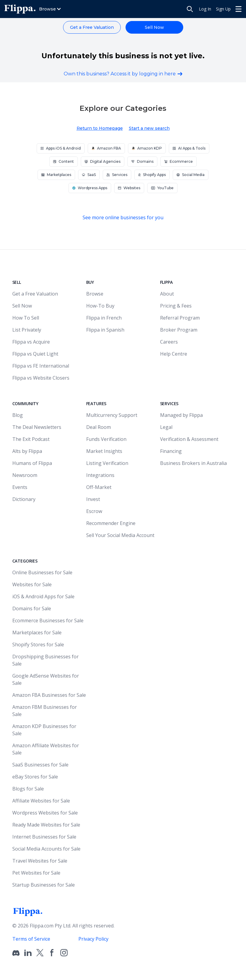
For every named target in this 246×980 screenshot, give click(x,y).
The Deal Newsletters (37, 427)
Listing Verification (107, 463)
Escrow (94, 511)
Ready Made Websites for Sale (46, 825)
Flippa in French (104, 318)
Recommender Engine (111, 523)
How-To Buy (100, 306)
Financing (171, 451)
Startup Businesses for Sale (44, 885)
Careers (169, 342)
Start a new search (149, 128)
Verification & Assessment (189, 439)
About (167, 294)
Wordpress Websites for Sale (45, 813)
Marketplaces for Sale (37, 633)
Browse (95, 294)
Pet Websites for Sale (36, 873)
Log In (205, 9)
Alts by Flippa (27, 451)
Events (20, 487)
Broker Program (179, 330)
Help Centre (174, 354)
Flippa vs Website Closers (41, 378)
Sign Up (223, 9)
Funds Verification (106, 439)
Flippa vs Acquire (31, 342)
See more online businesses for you (123, 217)
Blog (18, 415)
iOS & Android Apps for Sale (43, 596)
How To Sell (26, 318)
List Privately (27, 330)
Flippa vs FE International (41, 366)
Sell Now (154, 27)
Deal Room (99, 427)
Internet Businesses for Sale (44, 837)
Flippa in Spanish (105, 330)
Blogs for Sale (28, 789)
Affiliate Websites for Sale (41, 801)
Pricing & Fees (176, 306)
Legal (166, 427)
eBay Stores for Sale (35, 777)
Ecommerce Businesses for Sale (48, 620)
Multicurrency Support (112, 415)
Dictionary (24, 499)
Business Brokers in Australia (193, 463)
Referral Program (180, 318)
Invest (93, 499)
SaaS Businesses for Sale (40, 765)
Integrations (100, 475)
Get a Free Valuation (92, 27)
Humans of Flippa (32, 463)
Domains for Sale (32, 608)
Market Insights (104, 451)
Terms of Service (31, 939)
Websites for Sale (32, 584)
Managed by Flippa (181, 415)
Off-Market (99, 487)
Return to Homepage (100, 128)
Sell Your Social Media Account (120, 535)
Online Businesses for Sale (42, 572)
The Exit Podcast (31, 439)
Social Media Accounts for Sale (46, 849)
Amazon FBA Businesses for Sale (49, 695)
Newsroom (25, 475)
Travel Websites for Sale (40, 861)
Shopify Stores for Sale (38, 645)
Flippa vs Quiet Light (35, 354)
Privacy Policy (93, 939)
